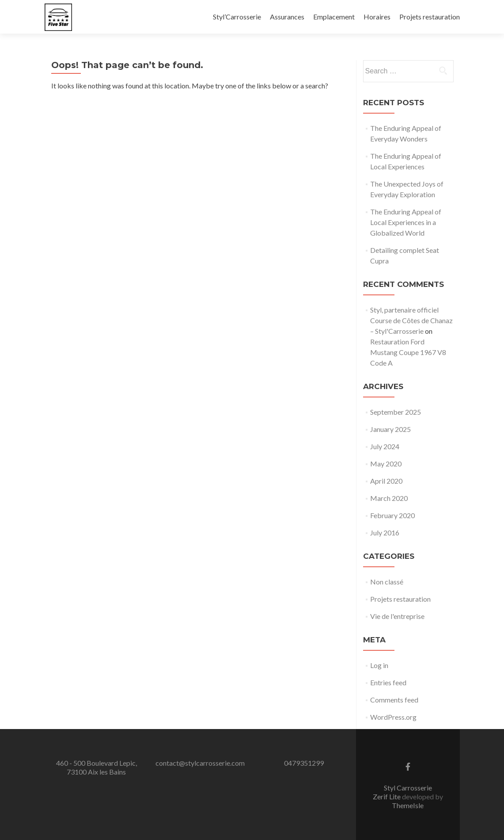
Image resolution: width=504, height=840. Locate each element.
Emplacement (334, 17)
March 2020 (389, 498)
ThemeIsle (408, 805)
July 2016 (385, 533)
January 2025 (390, 429)
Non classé (387, 582)
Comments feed (394, 700)
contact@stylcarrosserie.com (200, 763)
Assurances (287, 17)
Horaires (377, 17)
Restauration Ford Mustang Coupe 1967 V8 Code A (408, 352)
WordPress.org (393, 717)
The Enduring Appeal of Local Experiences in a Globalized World (406, 222)
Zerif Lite (387, 796)
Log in (379, 665)
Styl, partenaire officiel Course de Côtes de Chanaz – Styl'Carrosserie (411, 320)
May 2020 (386, 464)
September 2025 (396, 412)
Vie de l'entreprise (397, 616)
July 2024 (385, 446)
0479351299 (304, 763)
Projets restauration (430, 17)
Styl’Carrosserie (237, 17)
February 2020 (392, 515)
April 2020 (386, 481)
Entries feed (388, 682)
